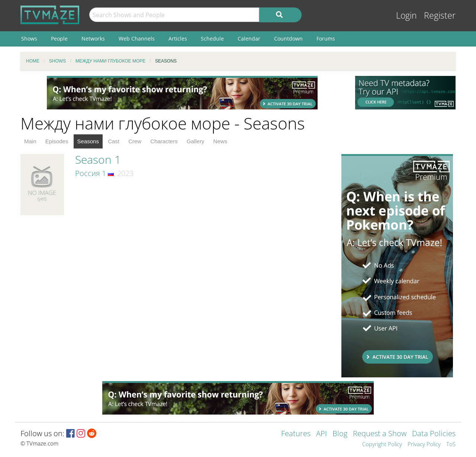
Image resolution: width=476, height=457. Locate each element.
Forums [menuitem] (326, 39)
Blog (340, 434)
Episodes (57, 141)
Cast (114, 141)
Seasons (88, 141)
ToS (451, 445)
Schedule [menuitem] (212, 39)
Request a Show (380, 434)
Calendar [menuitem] (249, 39)
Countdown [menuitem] (288, 39)
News (221, 141)
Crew (135, 141)
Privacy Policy (424, 445)
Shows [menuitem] (29, 39)
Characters (164, 141)
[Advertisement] (182, 93)
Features (296, 434)
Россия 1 (91, 173)
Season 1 (98, 159)
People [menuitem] (59, 39)
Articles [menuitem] (178, 39)
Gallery (196, 141)
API (321, 434)
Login (406, 15)
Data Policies (434, 434)
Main (30, 141)
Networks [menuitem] (93, 39)
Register (440, 15)
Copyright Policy (382, 445)
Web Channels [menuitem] (137, 39)
